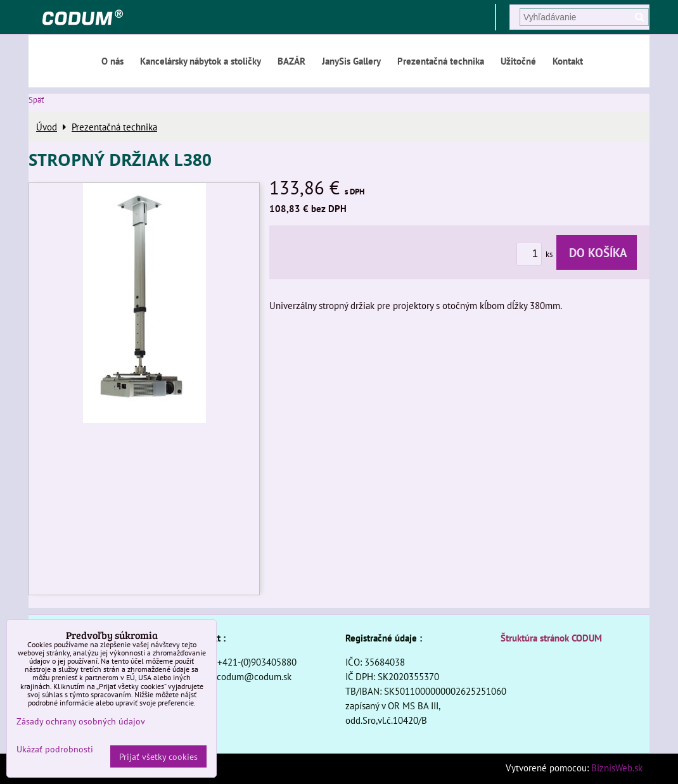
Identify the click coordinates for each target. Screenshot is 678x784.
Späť (36, 100)
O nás (112, 61)
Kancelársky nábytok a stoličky (201, 61)
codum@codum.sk (254, 676)
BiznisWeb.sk (617, 768)
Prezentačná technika (441, 61)
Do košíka (597, 252)
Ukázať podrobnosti (55, 749)
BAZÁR (291, 61)
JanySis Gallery (351, 61)
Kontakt (568, 61)
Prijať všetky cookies (158, 756)
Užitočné (518, 61)
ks (536, 254)
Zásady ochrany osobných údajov (81, 721)
